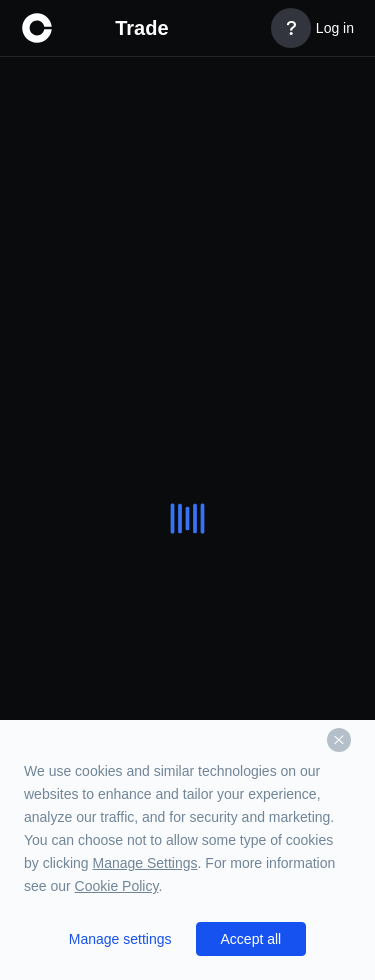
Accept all (251, 939)
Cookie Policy (117, 886)
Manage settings (120, 939)
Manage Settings (144, 863)
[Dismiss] (339, 740)
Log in (335, 28)
